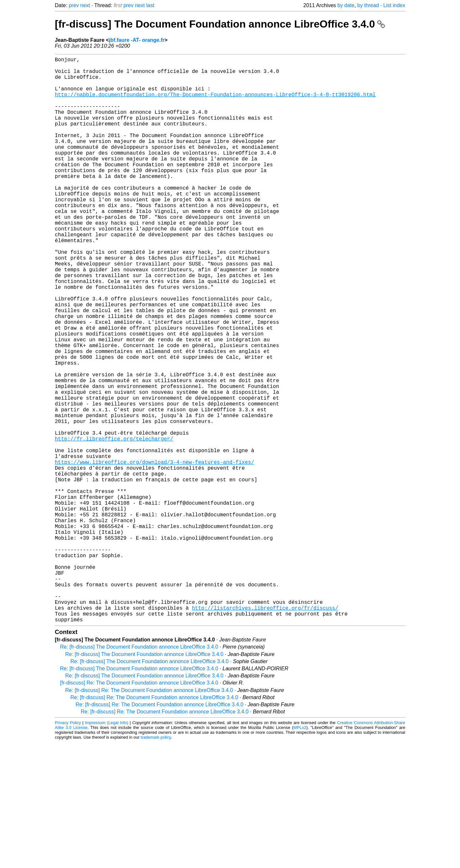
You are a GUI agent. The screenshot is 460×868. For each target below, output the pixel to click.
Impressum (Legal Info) (107, 848)
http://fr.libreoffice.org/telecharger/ (114, 524)
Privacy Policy (68, 848)
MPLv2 (300, 853)
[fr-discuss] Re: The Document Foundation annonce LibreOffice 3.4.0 (139, 809)
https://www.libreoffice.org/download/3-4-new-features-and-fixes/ (154, 553)
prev (74, 5)
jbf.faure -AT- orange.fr (137, 40)
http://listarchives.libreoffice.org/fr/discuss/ (265, 731)
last (150, 5)
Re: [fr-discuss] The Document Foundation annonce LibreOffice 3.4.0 (139, 773)
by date (346, 5)
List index (394, 5)
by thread (368, 5)
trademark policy (156, 863)
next (85, 5)
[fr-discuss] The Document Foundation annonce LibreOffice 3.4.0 (220, 24)
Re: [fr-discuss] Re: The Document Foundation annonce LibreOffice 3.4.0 (149, 816)
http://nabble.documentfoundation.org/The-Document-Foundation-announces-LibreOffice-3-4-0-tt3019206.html (215, 103)
